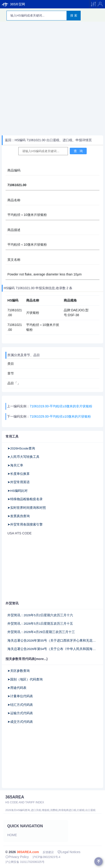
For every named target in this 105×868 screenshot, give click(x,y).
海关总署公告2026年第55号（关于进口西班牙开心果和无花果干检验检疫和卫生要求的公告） (52, 641)
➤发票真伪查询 (19, 516)
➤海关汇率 (15, 465)
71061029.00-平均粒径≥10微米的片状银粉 (60, 416)
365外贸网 (13, 4)
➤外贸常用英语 (19, 482)
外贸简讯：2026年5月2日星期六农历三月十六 (40, 615)
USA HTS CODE (19, 533)
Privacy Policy (17, 857)
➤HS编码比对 (17, 491)
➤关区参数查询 (19, 671)
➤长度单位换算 (19, 474)
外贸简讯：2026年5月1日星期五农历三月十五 (40, 624)
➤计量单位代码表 (20, 696)
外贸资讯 (12, 603)
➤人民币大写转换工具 (23, 457)
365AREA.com (28, 852)
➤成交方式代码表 (20, 722)
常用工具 (12, 436)
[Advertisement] (52, 79)
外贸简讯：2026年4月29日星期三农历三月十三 (41, 632)
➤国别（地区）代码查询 (25, 679)
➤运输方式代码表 (20, 713)
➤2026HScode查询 (21, 448)
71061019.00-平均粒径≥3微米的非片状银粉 (61, 406)
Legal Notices (69, 852)
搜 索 (74, 15)
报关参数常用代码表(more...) (27, 659)
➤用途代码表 (17, 688)
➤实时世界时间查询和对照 (27, 508)
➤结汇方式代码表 (20, 705)
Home (12, 835)
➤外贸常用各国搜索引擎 (25, 524)
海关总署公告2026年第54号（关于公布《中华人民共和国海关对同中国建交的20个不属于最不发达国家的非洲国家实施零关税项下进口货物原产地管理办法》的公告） (52, 649)
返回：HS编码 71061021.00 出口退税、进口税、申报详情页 (48, 140)
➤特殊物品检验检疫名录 (25, 499)
